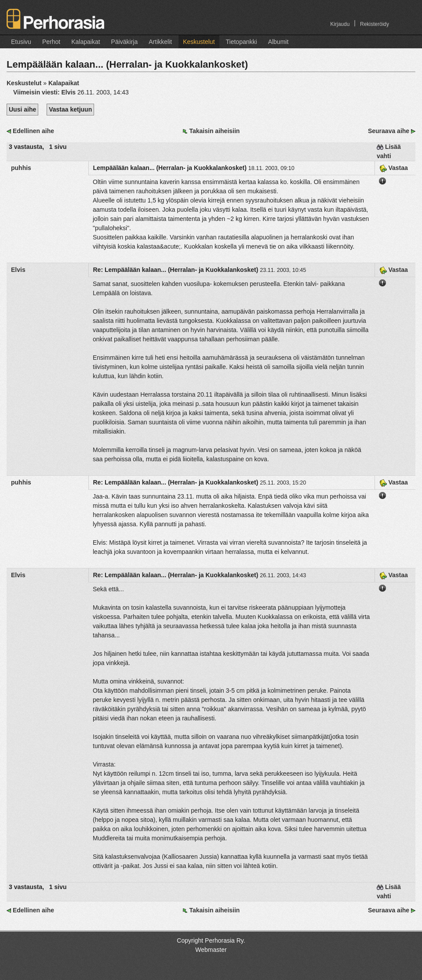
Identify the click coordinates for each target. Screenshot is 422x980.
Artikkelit (160, 42)
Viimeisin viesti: (45, 92)
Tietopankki (242, 42)
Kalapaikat (85, 42)
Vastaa (394, 168)
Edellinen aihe (33, 131)
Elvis (18, 270)
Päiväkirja (125, 42)
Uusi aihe (22, 109)
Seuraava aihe (389, 131)
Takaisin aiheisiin (214, 131)
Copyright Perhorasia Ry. (211, 940)
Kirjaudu (340, 24)
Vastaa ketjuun (70, 109)
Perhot (51, 42)
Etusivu (21, 42)
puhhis (21, 168)
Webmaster (211, 950)
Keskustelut (199, 42)
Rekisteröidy (375, 24)
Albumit (278, 42)
